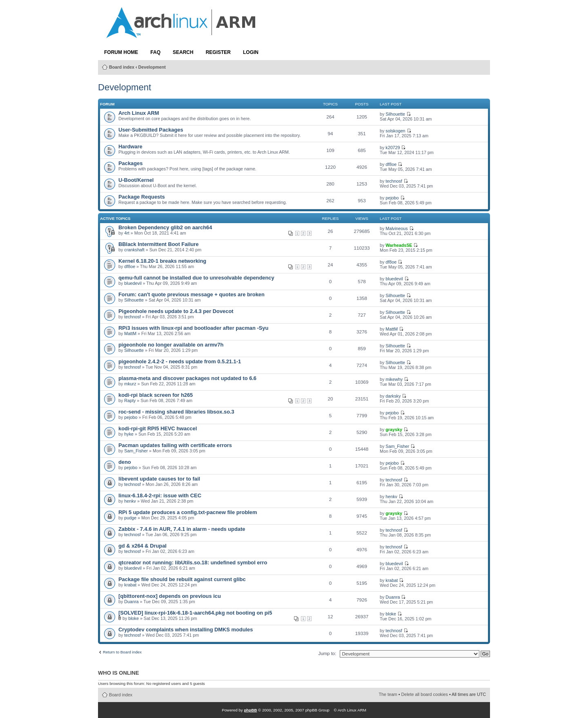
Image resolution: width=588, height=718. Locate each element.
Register (218, 52)
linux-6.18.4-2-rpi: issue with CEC (160, 495)
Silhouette (395, 114)
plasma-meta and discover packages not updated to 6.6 (187, 378)
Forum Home (121, 52)
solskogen (395, 131)
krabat (130, 585)
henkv (130, 501)
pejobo (392, 198)
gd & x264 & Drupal (143, 546)
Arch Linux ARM (139, 113)
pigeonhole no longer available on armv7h (171, 345)
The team (388, 694)
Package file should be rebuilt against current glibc (182, 579)
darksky (393, 396)
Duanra (131, 602)
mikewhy (394, 379)
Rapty (130, 400)
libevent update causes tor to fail (159, 479)
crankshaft (134, 250)
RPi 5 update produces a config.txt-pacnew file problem (188, 512)
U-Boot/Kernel (136, 180)
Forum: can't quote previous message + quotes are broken (192, 294)
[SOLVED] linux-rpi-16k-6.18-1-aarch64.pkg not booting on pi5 (195, 613)
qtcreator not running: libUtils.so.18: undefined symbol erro (193, 563)
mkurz (130, 384)
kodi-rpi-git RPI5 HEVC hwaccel (158, 428)
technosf (394, 181)
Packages (130, 163)
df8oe (391, 164)
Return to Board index (122, 652)
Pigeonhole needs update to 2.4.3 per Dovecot (176, 311)
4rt (127, 233)
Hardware (130, 147)
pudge (130, 518)
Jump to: (327, 653)
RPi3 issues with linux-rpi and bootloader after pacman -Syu (193, 328)
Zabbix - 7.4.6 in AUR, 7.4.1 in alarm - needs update (182, 529)
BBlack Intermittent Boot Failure (159, 244)
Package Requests (142, 197)
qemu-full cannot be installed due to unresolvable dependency (196, 278)
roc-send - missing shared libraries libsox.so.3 (176, 412)
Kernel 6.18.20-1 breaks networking (162, 261)
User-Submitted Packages (151, 130)
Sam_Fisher (136, 451)
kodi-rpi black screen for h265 (156, 395)
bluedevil (133, 283)
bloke (134, 618)
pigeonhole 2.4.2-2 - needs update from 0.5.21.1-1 (180, 361)
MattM (130, 333)
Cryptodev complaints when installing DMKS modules (186, 630)
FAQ (155, 52)
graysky (394, 429)
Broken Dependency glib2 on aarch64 (165, 227)
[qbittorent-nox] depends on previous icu (170, 596)
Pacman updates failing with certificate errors (175, 445)
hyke (129, 434)
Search (183, 52)
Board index (122, 67)
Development (152, 67)
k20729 (393, 148)
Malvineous (396, 228)
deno (125, 462)
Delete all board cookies (425, 694)
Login (251, 52)
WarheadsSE (399, 245)
